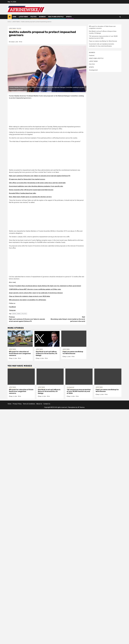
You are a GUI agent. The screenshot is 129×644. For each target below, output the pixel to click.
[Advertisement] (47, 113)
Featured (92, 55)
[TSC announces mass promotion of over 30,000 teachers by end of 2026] (79, 377)
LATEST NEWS (23, 17)
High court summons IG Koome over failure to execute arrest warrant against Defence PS (28, 319)
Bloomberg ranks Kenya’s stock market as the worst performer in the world (66, 319)
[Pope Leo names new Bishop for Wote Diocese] (74, 339)
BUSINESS (42, 17)
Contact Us (47, 404)
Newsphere (72, 407)
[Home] (10, 17)
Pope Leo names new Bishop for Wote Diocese (73, 353)
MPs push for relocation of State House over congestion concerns (20, 354)
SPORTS (69, 17)
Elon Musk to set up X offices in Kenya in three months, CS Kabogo (46, 354)
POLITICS (33, 17)
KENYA (14, 314)
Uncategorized (93, 70)
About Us (39, 404)
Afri (21, 42)
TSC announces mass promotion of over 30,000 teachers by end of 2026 (79, 391)
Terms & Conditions (29, 404)
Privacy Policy (17, 404)
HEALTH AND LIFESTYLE (56, 17)
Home (14, 17)
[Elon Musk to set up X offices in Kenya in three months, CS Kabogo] (47, 339)
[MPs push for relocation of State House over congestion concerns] (20, 339)
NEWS (19, 314)
